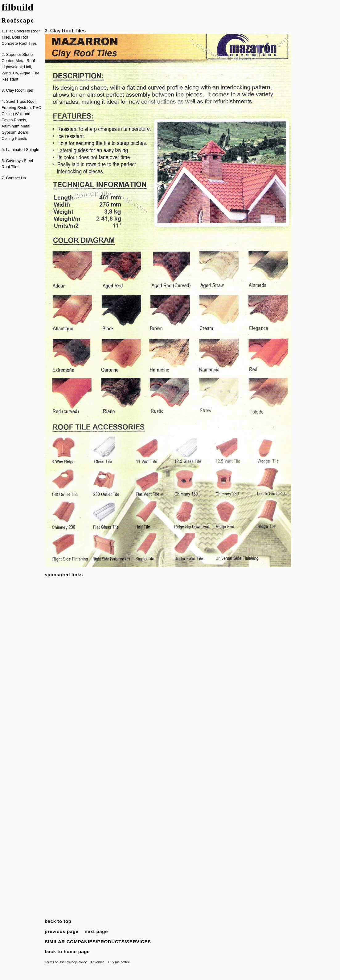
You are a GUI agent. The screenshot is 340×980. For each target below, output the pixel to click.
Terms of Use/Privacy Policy (66, 962)
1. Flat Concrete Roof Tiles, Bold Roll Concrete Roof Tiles (21, 37)
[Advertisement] (22, 279)
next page (96, 931)
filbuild (18, 7)
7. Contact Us (14, 178)
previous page (62, 931)
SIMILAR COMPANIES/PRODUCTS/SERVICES (98, 942)
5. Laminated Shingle (20, 150)
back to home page (67, 951)
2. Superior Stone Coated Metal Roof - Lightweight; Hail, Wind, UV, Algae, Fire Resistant (20, 67)
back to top (58, 921)
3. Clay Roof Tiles (17, 90)
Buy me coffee (119, 962)
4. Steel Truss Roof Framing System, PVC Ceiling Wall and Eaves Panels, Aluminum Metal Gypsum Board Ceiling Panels (21, 120)
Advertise (97, 962)
